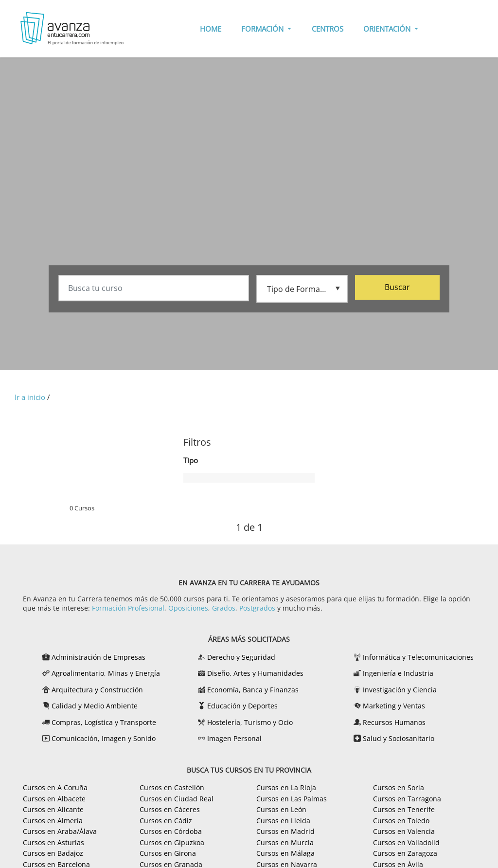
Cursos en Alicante (53, 809)
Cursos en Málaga (285, 853)
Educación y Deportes (242, 706)
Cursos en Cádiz (166, 821)
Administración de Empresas (98, 657)
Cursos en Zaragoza (405, 853)
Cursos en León (281, 809)
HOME (211, 29)
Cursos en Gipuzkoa (172, 842)
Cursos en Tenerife (404, 809)
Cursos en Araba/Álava (60, 831)
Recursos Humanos (394, 722)
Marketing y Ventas (394, 706)
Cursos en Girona (168, 853)
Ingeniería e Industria (398, 673)
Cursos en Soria (399, 787)
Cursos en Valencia (404, 831)
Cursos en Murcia (285, 842)
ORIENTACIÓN (388, 29)
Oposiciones (188, 608)
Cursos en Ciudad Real (177, 799)
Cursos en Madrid (285, 831)
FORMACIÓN (263, 29)
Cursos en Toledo (401, 821)
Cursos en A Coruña (55, 787)
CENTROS (328, 29)
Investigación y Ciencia (400, 690)
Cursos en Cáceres (170, 809)
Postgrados (257, 608)
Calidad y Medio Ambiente (95, 706)
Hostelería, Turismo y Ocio (250, 722)
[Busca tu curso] (154, 289)
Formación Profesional (128, 608)
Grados (224, 608)
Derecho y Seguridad (241, 657)
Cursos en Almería (53, 821)
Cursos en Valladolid (406, 842)
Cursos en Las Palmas (292, 799)
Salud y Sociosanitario (399, 738)
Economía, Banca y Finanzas (253, 690)
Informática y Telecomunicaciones (418, 657)
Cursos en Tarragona (407, 799)
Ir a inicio (30, 397)
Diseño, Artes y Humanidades (255, 673)
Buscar (397, 288)
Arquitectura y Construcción (97, 690)
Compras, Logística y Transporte (104, 722)
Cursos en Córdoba (171, 831)
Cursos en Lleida (283, 821)
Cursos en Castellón (172, 787)
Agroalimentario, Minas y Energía (106, 673)
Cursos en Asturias (53, 842)
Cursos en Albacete (54, 799)
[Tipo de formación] (302, 288)
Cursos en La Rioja (286, 787)
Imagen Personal (234, 738)
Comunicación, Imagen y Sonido (104, 738)
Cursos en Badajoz (53, 853)
